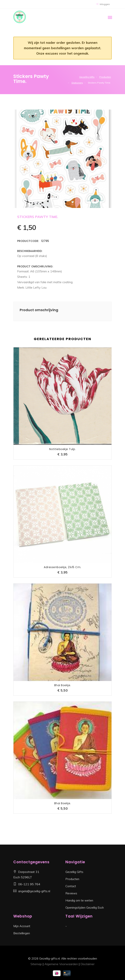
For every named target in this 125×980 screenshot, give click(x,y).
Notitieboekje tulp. (62, 449)
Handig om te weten (79, 900)
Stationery (77, 83)
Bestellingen (22, 933)
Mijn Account (22, 926)
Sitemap (36, 964)
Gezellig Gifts (87, 77)
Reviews (71, 893)
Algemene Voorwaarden (61, 964)
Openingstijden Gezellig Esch (85, 908)
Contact (71, 886)
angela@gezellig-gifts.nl (34, 891)
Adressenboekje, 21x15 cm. (62, 567)
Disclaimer (87, 964)
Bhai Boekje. (63, 685)
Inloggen (103, 4)
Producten (105, 77)
